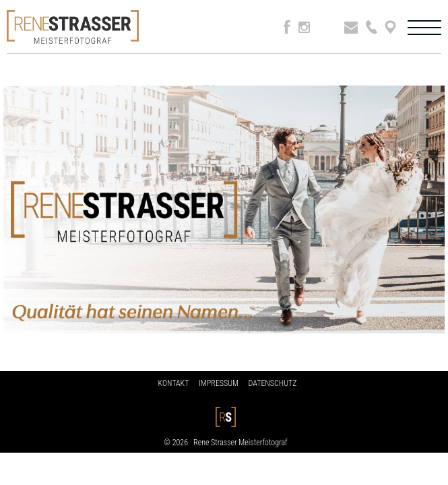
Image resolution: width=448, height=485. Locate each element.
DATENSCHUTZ (273, 383)
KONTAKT (174, 383)
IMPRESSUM (219, 383)
